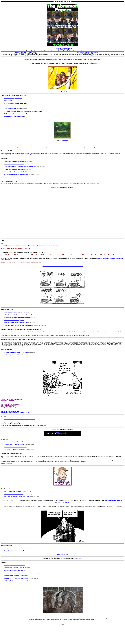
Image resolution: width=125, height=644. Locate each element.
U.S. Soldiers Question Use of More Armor (14, 114)
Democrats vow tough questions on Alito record (16, 352)
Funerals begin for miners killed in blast (14, 169)
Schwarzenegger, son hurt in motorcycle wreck (16, 568)
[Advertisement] (63, 213)
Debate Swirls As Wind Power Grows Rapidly (15, 447)
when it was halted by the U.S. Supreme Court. (28, 346)
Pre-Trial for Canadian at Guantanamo (13, 494)
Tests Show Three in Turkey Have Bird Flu (14, 172)
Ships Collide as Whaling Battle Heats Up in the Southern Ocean (20, 167)
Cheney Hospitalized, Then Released (13, 551)
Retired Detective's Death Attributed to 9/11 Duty (16, 177)
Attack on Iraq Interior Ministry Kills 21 (14, 106)
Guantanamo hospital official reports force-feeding (17, 497)
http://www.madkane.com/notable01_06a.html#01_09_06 (15, 413)
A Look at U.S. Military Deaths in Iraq (13, 98)
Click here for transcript (6, 464)
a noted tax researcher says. (92, 184)
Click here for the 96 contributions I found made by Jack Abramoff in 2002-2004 (63, 266)
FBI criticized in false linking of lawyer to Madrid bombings (19, 325)
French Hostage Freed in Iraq (11, 109)
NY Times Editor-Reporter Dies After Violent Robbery (17, 174)
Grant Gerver (78, 559)
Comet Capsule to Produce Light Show (14, 570)
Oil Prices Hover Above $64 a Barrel (13, 442)
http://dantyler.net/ (64, 140)
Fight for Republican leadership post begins (15, 315)
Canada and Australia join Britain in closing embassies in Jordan (20, 111)
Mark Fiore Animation (63, 555)
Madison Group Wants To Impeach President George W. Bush (19, 419)
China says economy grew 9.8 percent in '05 (15, 444)
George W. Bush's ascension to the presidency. (79, 336)
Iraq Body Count (8, 101)
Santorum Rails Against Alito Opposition (14, 320)
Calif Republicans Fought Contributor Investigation (17, 317)
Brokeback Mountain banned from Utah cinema (16, 323)
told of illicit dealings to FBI (40, 426)
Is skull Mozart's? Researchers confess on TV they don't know (20, 573)
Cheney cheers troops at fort (11, 548)
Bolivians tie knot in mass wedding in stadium (15, 581)
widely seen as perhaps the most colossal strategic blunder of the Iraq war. (31, 155)
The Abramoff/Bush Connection (62, 48)
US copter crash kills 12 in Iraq (12, 103)
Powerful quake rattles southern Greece (14, 164)
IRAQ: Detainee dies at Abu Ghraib (13, 491)
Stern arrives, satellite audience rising (13, 450)
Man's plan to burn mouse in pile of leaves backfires (17, 578)
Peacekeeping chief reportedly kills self (14, 161)
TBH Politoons (62, 91)
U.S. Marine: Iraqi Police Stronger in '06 (14, 116)
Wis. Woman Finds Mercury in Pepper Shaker (15, 576)
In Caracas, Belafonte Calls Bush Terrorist (14, 565)
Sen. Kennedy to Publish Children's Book (14, 355)
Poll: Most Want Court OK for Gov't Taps (26, 52)
